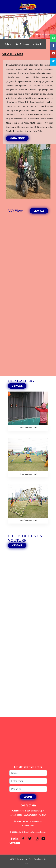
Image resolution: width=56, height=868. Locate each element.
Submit (28, 797)
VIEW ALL (39, 211)
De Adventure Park (28, 428)
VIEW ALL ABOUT (13, 55)
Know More (17, 138)
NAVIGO (28, 863)
